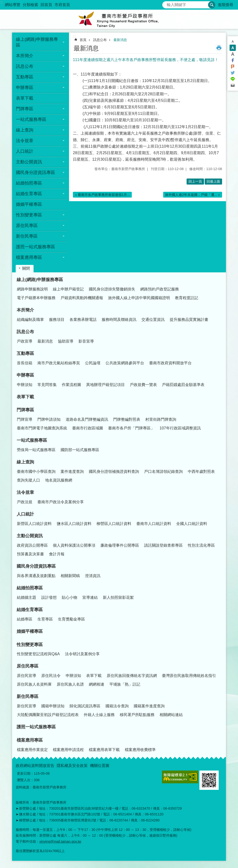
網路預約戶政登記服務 (160, 289)
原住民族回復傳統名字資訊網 (132, 676)
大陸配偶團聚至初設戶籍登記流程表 (48, 715)
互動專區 (25, 353)
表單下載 (25, 98)
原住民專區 (28, 666)
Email (233, 85)
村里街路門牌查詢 (161, 419)
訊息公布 (100, 40)
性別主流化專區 (201, 545)
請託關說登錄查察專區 (163, 545)
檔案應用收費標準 (140, 750)
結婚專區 (25, 619)
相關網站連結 (171, 715)
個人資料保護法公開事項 (74, 545)
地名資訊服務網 (59, 480)
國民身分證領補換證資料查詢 (114, 472)
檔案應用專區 (30, 740)
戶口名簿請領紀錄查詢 (163, 472)
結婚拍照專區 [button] (29, 183)
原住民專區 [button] (27, 226)
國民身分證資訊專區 (36, 566)
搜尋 (166, 3)
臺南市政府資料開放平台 (170, 363)
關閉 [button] (26, 268)
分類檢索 (30, 5)
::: (2, 2)
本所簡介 (25, 310)
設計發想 (49, 597)
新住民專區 (28, 696)
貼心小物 (70, 597)
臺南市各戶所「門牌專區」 (131, 428)
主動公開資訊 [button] (29, 162)
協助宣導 (66, 341)
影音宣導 (86, 341)
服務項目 (57, 320)
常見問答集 (47, 385)
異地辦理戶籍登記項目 (105, 385)
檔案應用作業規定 (32, 750)
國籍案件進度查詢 (149, 706)
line (233, 79)
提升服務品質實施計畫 (189, 320)
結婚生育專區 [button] (29, 194)
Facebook (233, 60)
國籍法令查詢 (117, 706)
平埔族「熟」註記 (125, 684)
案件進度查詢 (72, 472)
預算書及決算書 (30, 554)
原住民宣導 (27, 676)
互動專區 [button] (25, 77)
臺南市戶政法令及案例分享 (61, 502)
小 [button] (233, 41)
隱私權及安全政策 (72, 766)
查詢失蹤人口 (28, 480)
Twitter (233, 73)
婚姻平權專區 (29, 204)
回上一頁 (195, 181)
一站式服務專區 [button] (31, 119)
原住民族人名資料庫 (34, 684)
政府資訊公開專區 (32, 545)
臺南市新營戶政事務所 (119, 19)
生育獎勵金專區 (71, 619)
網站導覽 (13, 5)
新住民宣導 (27, 706)
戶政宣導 (25, 341)
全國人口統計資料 (192, 524)
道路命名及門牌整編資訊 (87, 419)
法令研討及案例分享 (82, 654)
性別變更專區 (30, 645)
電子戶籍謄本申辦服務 (36, 298)
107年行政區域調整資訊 (180, 428)
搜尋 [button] (212, 5)
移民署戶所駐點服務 (137, 715)
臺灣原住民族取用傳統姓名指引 (189, 676)
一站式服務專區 (32, 440)
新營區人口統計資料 (34, 524)
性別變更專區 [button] (29, 215)
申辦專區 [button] (25, 88)
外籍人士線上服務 (99, 715)
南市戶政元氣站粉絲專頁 (59, 363)
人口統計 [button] (25, 151)
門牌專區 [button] (25, 109)
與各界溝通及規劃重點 (36, 576)
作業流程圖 (71, 385)
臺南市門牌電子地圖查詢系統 (42, 428)
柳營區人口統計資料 (114, 524)
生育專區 (45, 619)
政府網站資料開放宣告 (35, 766)
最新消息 (120, 40)
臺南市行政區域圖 (88, 428)
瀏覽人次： (25, 780)
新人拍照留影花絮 (118, 597)
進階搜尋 (225, 5)
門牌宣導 (25, 419)
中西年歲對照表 (201, 472)
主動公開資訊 (30, 536)
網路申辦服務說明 (32, 289)
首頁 (83, 40)
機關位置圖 (100, 766)
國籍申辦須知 (53, 706)
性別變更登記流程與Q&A (38, 654)
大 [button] (233, 54)
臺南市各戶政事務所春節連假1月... (104, 195)
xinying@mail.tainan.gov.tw (60, 841)
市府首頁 (62, 5)
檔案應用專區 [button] (29, 257)
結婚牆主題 (27, 597)
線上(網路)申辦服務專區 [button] (37, 42)
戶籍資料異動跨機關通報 (82, 298)
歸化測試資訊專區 (85, 706)
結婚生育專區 (30, 610)
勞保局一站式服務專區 (36, 450)
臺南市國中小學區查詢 (36, 472)
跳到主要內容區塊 (3, 3)
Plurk (233, 67)
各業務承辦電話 (83, 320)
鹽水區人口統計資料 (74, 524)
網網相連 (97, 684)
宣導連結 (90, 597)
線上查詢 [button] (25, 130)
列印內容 (219, 48)
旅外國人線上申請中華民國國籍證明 (139, 298)
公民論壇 (93, 363)
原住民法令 (51, 676)
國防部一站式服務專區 (80, 450)
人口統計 (25, 514)
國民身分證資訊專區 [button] (35, 172)
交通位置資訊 (153, 320)
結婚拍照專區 (30, 588)
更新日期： (25, 773)
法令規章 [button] (25, 141)
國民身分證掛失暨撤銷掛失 (112, 289)
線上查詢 (25, 462)
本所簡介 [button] (25, 56)
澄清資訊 (93, 576)
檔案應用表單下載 (104, 750)
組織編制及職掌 (30, 320)
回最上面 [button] (213, 181)
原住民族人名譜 (70, 684)
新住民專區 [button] (27, 236)
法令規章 (25, 492)
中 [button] (233, 48)
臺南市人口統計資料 (154, 524)
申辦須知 (25, 385)
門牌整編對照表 (127, 419)
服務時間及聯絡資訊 (119, 320)
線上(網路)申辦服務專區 (40, 280)
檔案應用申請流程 (68, 750)
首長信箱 (25, 363)
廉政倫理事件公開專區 (120, 545)
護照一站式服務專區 (35, 247)
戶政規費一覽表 (143, 385)
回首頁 (46, 5)
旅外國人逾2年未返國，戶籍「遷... (191, 195)
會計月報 (57, 554)
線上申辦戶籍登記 (68, 289)
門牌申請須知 (49, 419)
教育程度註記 (187, 298)
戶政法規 (25, 502)
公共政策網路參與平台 (125, 363)
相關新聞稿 (70, 576)
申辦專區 (25, 375)
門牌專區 (25, 410)
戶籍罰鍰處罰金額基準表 (183, 385)
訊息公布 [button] (25, 66)
